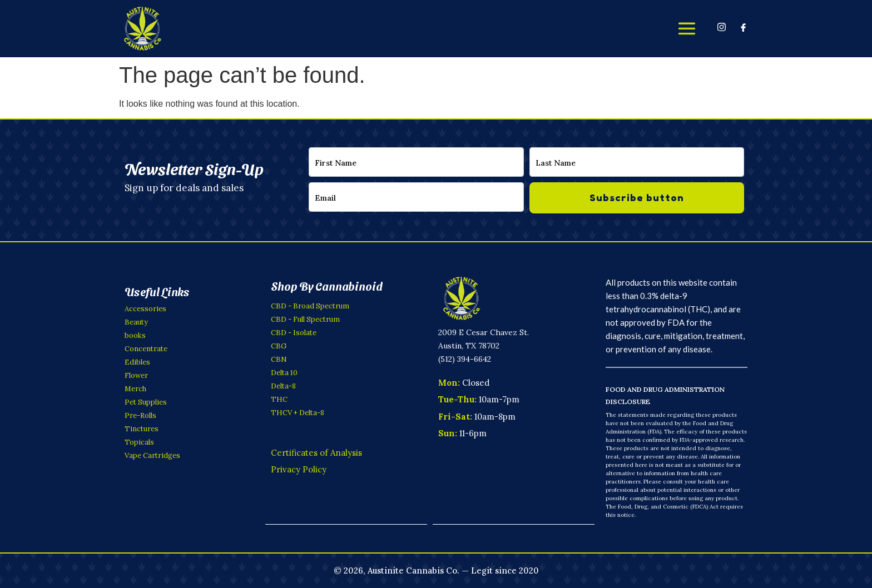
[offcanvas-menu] (687, 28)
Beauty (136, 322)
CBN (279, 359)
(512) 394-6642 (465, 359)
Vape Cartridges (152, 455)
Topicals (139, 442)
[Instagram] (722, 27)
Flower (136, 375)
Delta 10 (284, 373)
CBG (279, 346)
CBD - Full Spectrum (305, 319)
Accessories (145, 309)
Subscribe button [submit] (637, 198)
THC (279, 399)
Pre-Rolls (140, 415)
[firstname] (416, 162)
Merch (135, 389)
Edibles (137, 362)
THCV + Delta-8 (298, 413)
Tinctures (142, 429)
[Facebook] (743, 27)
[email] (416, 197)
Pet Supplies (146, 402)
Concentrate (146, 349)
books (135, 335)
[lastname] (637, 162)
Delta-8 (283, 386)
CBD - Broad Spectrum (310, 306)
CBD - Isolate (294, 333)
